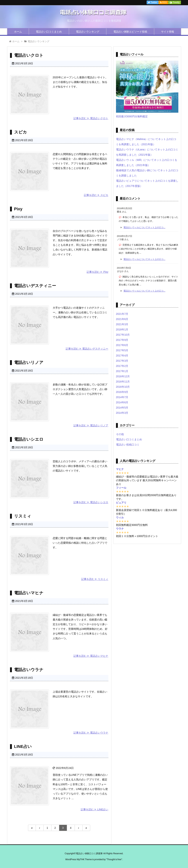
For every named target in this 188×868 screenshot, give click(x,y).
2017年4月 (122, 356)
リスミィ (23, 516)
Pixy (18, 209)
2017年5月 (122, 350)
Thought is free (114, 859)
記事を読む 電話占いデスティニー (87, 349)
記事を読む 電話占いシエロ (91, 502)
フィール (121, 488)
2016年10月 (123, 387)
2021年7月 (122, 314)
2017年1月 (122, 371)
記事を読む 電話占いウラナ (91, 733)
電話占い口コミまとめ (49, 32)
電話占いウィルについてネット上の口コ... (144, 227)
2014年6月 (122, 402)
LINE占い (23, 746)
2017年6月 (122, 345)
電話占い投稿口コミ (128, 445)
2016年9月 (122, 392)
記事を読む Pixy (97, 272)
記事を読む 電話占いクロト (91, 118)
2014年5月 (122, 408)
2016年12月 (123, 376)
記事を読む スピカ (96, 195)
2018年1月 (122, 329)
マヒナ (120, 469)
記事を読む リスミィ (95, 579)
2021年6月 (122, 319)
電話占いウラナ (29, 670)
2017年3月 (122, 361)
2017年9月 (122, 340)
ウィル (120, 517)
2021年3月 (122, 324)
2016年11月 (123, 382)
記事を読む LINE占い (95, 809)
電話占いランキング (88, 32)
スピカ (21, 132)
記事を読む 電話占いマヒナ (91, 656)
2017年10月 (123, 335)
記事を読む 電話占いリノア (91, 425)
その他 (120, 434)
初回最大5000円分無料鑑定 (132, 116)
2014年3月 (122, 413)
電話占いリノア (29, 363)
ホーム (18, 32)
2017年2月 (122, 366)
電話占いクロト (29, 55)
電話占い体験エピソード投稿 (130, 32)
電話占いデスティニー (35, 286)
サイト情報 (168, 32)
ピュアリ (121, 503)
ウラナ (120, 529)
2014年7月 (122, 397)
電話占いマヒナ (29, 593)
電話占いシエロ (29, 439)
